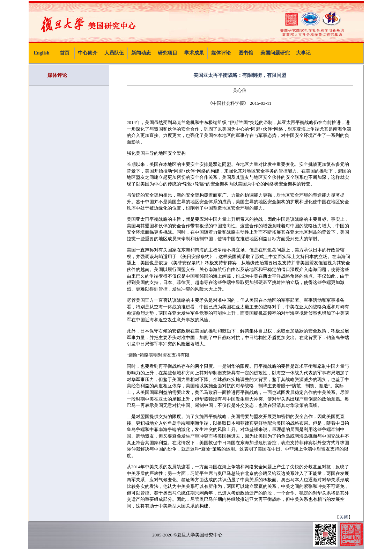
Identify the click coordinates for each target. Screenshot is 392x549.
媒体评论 (221, 53)
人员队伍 (114, 53)
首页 (65, 53)
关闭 (344, 517)
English (41, 53)
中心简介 (88, 53)
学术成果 (194, 53)
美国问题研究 (275, 53)
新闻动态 (141, 53)
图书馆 (246, 53)
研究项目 (168, 53)
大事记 (303, 53)
